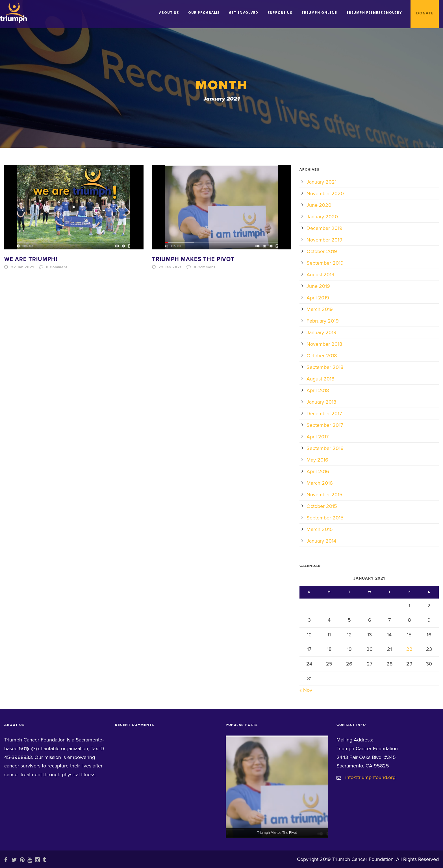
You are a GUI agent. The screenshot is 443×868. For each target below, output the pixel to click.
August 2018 (320, 379)
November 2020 (325, 193)
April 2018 (318, 390)
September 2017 (325, 425)
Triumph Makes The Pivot (193, 259)
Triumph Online (319, 13)
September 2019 (325, 263)
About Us (169, 13)
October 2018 (322, 356)
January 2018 (321, 402)
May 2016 (317, 460)
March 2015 (320, 529)
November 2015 (324, 495)
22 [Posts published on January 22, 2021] (409, 649)
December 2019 (324, 228)
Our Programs (204, 13)
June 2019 (318, 286)
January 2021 (322, 182)
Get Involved (244, 13)
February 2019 (323, 321)
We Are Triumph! (31, 259)
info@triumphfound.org (370, 777)
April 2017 (318, 437)
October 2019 (322, 251)
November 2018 (324, 344)
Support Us (280, 13)
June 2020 (319, 205)
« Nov (306, 690)
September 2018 (325, 367)
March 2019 (320, 309)
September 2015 (325, 518)
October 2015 (322, 506)
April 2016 (318, 471)
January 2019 (322, 332)
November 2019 (324, 240)
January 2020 (322, 217)
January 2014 (321, 541)
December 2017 (324, 414)
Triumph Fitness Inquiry (374, 13)
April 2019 (318, 298)
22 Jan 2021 (22, 267)
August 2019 (321, 275)
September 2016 (325, 448)
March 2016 (320, 483)
